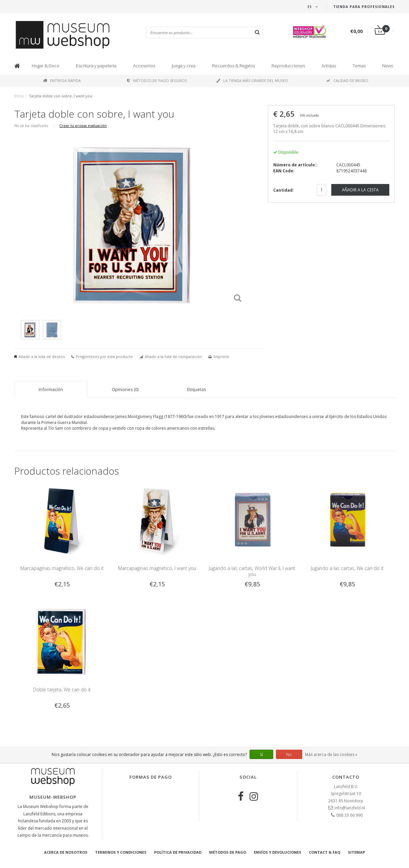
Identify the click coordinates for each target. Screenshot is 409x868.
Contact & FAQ (325, 852)
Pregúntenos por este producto (104, 356)
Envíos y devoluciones (278, 852)
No (289, 754)
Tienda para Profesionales (364, 7)
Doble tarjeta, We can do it (62, 689)
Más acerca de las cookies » (331, 754)
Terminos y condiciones (121, 852)
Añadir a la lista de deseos (42, 356)
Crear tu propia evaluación (83, 125)
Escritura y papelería (96, 66)
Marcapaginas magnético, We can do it (62, 568)
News (388, 66)
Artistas (329, 66)
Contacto (346, 777)
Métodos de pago (228, 852)
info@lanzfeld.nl (350, 808)
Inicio (19, 96)
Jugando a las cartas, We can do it (347, 568)
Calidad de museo (347, 80)
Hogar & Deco (46, 66)
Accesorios (144, 66)
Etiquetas (197, 389)
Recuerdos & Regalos (234, 66)
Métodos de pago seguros (157, 80)
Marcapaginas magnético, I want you (157, 568)
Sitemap (356, 852)
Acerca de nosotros (66, 852)
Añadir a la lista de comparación (173, 356)
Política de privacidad (178, 852)
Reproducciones (288, 66)
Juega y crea (184, 66)
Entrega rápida (62, 80)
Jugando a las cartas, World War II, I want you (252, 571)
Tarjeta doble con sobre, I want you (60, 96)
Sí (261, 754)
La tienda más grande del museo (252, 80)
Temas (359, 66)
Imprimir (222, 356)
